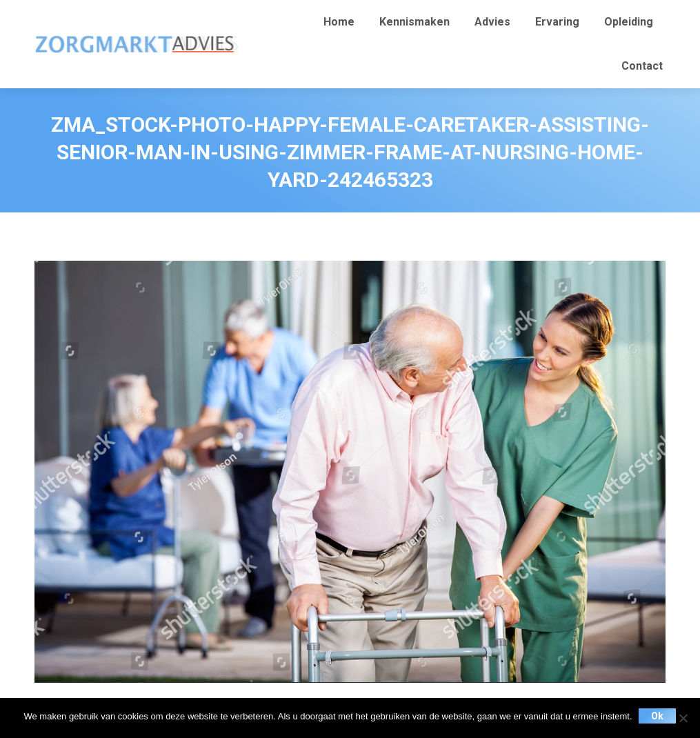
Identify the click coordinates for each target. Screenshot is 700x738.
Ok (658, 716)
